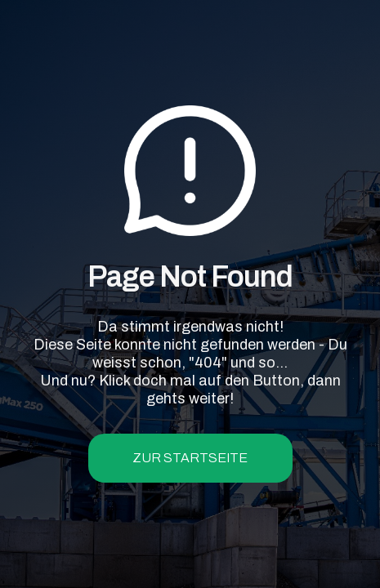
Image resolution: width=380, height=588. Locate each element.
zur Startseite (190, 458)
